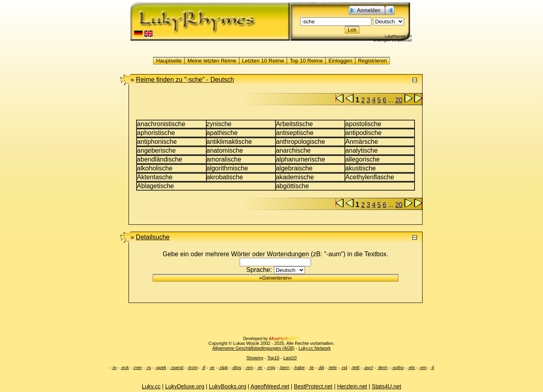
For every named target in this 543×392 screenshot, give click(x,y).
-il (432, 367)
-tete (332, 367)
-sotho (398, 367)
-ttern (382, 367)
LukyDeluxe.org (185, 386)
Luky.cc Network (315, 348)
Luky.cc (151, 386)
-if (203, 367)
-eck (125, 367)
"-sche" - (185, 80)
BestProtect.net (313, 386)
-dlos (236, 367)
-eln (411, 367)
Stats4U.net (387, 386)
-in (114, 367)
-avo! (368, 367)
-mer (138, 367)
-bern (284, 367)
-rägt (223, 367)
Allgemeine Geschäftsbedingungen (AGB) (253, 348)
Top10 (273, 358)
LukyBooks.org (228, 386)
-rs (148, 367)
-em (423, 367)
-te (311, 367)
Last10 (290, 358)
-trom (193, 367)
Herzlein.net (352, 386)
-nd (344, 367)
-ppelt (161, 367)
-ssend (177, 367)
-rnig (271, 367)
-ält (321, 367)
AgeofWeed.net (270, 386)
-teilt (355, 367)
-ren (249, 367)
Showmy (255, 358)
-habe (299, 367)
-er (212, 367)
